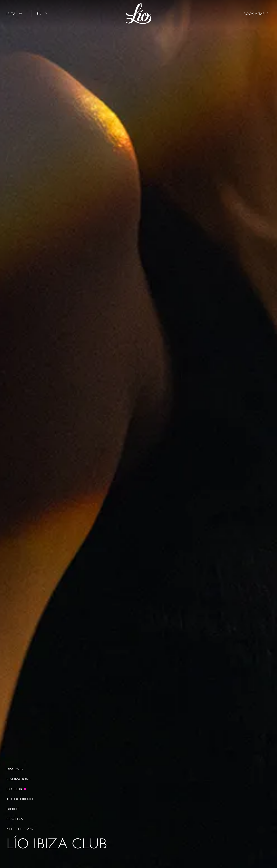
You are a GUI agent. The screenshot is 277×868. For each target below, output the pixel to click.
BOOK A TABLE (256, 14)
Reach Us (15, 819)
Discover (15, 769)
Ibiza (14, 14)
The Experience (20, 799)
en (42, 13)
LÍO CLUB (14, 789)
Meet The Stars (20, 829)
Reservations (19, 779)
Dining (13, 809)
